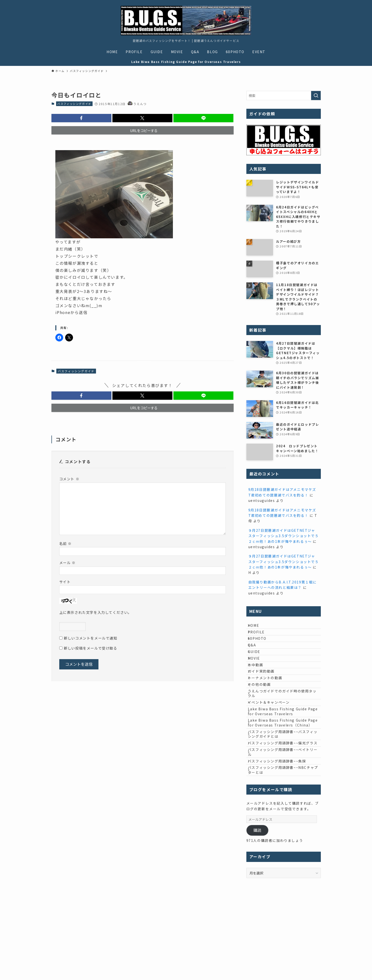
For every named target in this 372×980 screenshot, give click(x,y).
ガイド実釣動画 (265, 698)
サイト (65, 582)
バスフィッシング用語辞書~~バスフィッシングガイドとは (284, 791)
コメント (69, 479)
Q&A (256, 658)
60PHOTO (261, 647)
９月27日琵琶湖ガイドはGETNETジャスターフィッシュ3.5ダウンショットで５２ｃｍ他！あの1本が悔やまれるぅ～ (284, 536)
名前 (66, 543)
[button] (81, 118)
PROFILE (260, 637)
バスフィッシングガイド (74, 104)
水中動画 (259, 688)
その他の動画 (263, 719)
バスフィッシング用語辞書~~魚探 (281, 834)
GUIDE (258, 668)
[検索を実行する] (316, 96)
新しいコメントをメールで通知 (90, 638)
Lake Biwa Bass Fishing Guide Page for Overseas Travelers (281, 757)
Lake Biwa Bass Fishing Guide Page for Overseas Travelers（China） (281, 774)
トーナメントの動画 (269, 709)
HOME (257, 627)
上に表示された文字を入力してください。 (96, 612)
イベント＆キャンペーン (272, 744)
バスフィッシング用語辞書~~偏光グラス (284, 806)
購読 (257, 909)
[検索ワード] (284, 96)
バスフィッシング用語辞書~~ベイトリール (284, 821)
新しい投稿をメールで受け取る (90, 648)
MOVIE (258, 678)
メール (67, 563)
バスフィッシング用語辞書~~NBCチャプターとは (283, 847)
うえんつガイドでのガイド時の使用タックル (284, 731)
